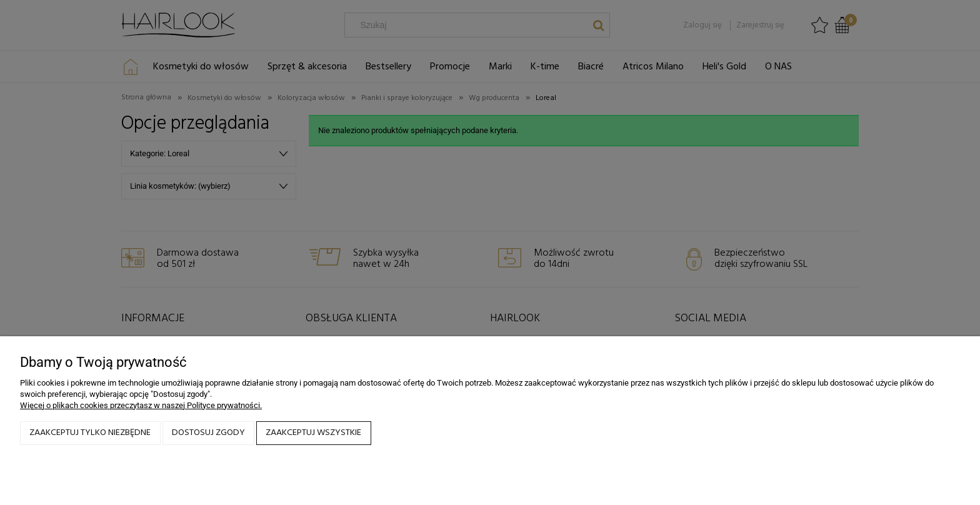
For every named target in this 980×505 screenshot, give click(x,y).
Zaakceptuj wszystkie (313, 433)
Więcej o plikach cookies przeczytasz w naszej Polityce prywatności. (141, 405)
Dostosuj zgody (208, 433)
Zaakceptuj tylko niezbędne (90, 433)
